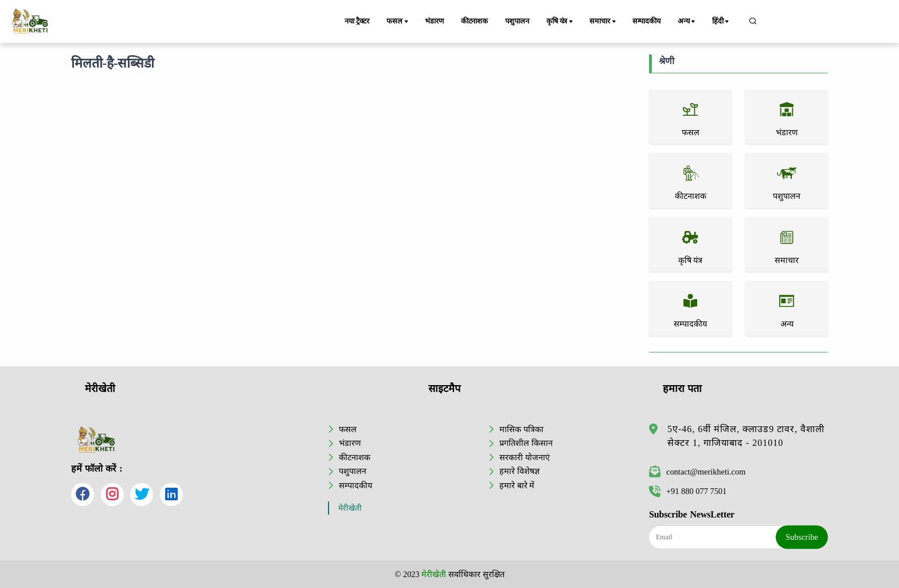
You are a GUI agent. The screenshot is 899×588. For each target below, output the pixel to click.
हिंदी (721, 22)
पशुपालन (517, 21)
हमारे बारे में (517, 485)
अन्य (687, 22)
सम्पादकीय (646, 21)
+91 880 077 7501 (688, 491)
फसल (398, 22)
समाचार (603, 22)
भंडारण (434, 21)
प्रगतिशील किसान (526, 443)
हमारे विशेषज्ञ (519, 471)
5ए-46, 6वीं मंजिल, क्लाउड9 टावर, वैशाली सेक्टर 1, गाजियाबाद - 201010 (746, 436)
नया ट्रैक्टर (357, 21)
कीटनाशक (474, 21)
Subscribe (802, 537)
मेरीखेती (350, 508)
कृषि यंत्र (560, 22)
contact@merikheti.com (697, 472)
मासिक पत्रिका (521, 429)
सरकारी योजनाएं (525, 457)
